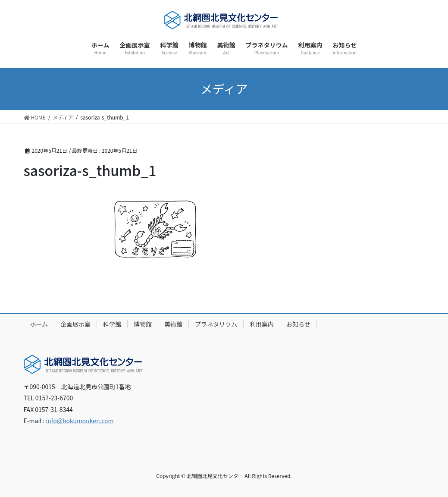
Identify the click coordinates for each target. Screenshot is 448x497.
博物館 (143, 324)
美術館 (173, 324)
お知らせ (298, 324)
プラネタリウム (216, 324)
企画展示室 (75, 324)
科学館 (112, 324)
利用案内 (262, 324)
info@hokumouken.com (80, 421)
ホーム (39, 324)
